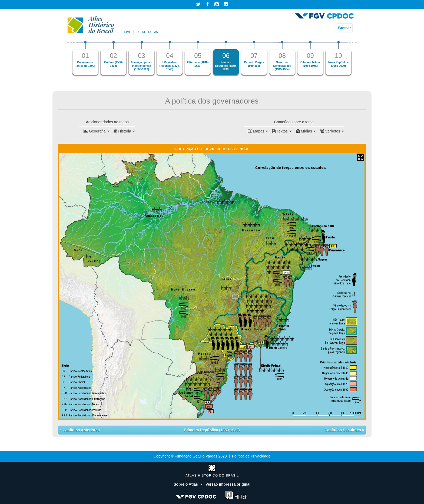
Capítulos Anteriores (81, 430)
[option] (85, 58)
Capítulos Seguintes (343, 430)
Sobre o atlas (147, 32)
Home (127, 32)
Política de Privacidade (251, 456)
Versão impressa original (228, 484)
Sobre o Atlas (186, 484)
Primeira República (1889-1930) (212, 430)
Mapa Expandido (361, 157)
